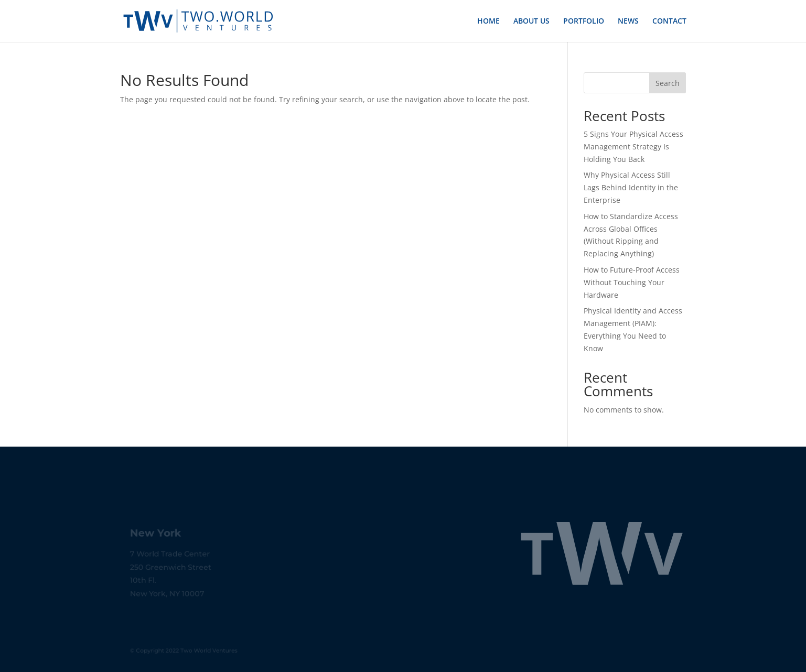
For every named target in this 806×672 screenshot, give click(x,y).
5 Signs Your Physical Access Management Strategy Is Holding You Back (633, 147)
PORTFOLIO (584, 21)
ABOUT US (531, 21)
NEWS (628, 21)
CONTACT (669, 21)
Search (668, 83)
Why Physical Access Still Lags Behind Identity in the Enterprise (631, 187)
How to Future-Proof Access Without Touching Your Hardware (632, 282)
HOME (488, 21)
